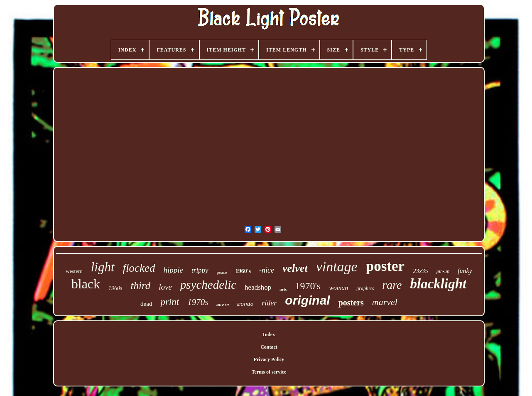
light (103, 267)
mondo (245, 304)
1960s (115, 288)
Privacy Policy (269, 359)
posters (351, 303)
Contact (269, 347)
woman (338, 288)
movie (223, 305)
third (140, 286)
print (170, 302)
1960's (243, 271)
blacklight (439, 284)
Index (269, 335)
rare (392, 285)
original (307, 300)
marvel (385, 302)
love (165, 287)
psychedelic (208, 285)
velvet (295, 268)
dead (146, 304)
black (86, 284)
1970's (308, 286)
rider (269, 303)
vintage (337, 267)
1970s (198, 302)
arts (283, 289)
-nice (267, 270)
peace (222, 272)
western (74, 271)
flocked (139, 268)
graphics (365, 288)
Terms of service (269, 372)
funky (465, 271)
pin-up (443, 271)
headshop (258, 287)
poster (385, 266)
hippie (174, 270)
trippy (200, 270)
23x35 (420, 271)
